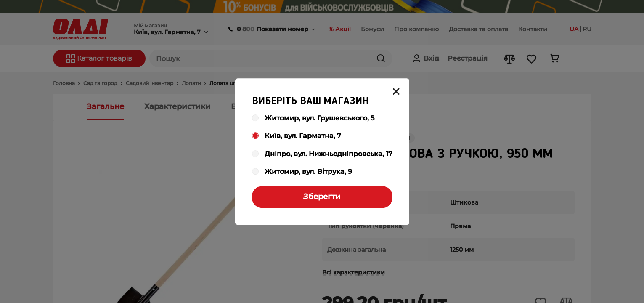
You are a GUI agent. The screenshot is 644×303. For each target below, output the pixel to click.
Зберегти (322, 197)
